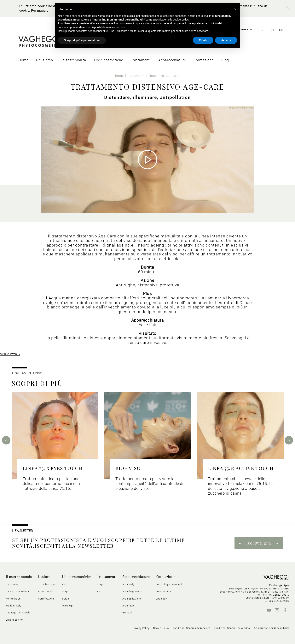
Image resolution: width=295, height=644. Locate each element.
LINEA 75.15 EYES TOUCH (53, 468)
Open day (161, 599)
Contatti (246, 30)
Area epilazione (132, 599)
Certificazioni (46, 599)
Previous (6, 440)
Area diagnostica (133, 591)
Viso (65, 584)
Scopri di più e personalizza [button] (82, 40)
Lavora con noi (15, 620)
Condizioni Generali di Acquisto (192, 628)
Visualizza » (10, 354)
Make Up (67, 606)
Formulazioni (14, 599)
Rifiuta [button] (203, 40)
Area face (128, 606)
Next (289, 440)
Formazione (165, 577)
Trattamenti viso (27, 373)
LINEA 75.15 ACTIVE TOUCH (241, 468)
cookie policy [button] (181, 20)
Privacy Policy (141, 628)
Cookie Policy (161, 628)
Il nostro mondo (19, 577)
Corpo (66, 591)
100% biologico (47, 584)
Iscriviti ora (259, 543)
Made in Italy (13, 606)
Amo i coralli (46, 591)
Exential (127, 613)
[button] (235, 9)
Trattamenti (107, 577)
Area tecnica (163, 591)
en (281, 30)
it (273, 30)
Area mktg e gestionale (170, 584)
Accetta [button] (226, 40)
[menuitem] (23, 60)
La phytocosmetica (17, 591)
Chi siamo (12, 584)
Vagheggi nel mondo (18, 613)
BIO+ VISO (128, 468)
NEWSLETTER (23, 531)
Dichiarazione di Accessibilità (271, 628)
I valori (44, 577)
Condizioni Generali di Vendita (232, 628)
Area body (128, 584)
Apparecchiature (136, 577)
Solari (66, 599)
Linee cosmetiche (77, 577)
